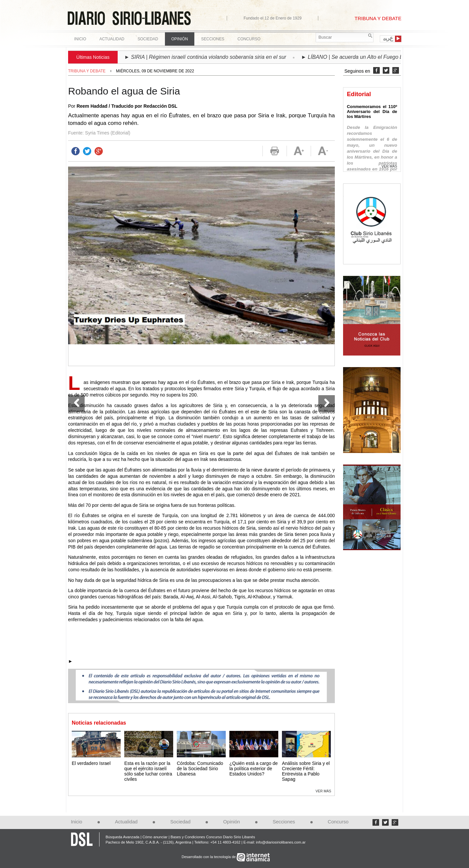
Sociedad (180, 822)
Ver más (323, 791)
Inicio (80, 39)
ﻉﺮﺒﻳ (388, 38)
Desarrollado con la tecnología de (209, 857)
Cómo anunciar (155, 837)
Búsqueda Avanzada (122, 837)
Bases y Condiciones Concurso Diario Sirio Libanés (213, 837)
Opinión (232, 822)
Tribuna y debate (87, 71)
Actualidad (126, 822)
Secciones (284, 822)
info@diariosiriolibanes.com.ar (281, 842)
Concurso (249, 39)
